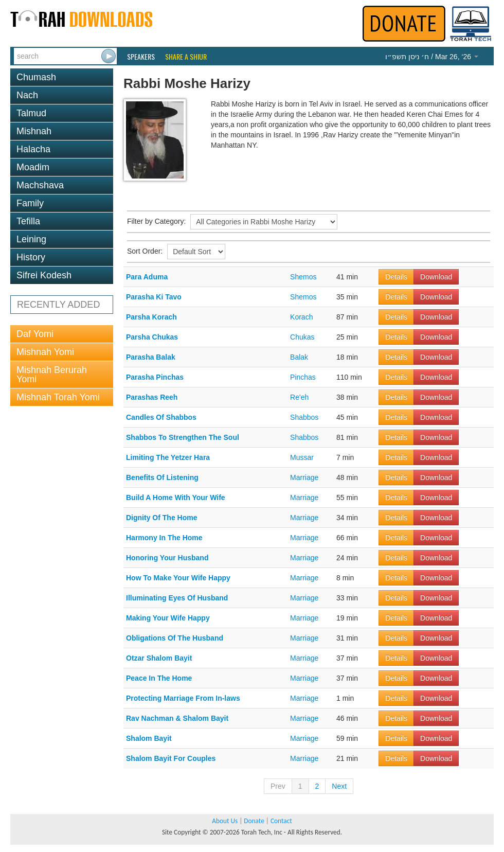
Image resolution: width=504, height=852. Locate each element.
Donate (254, 821)
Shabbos (304, 417)
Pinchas (303, 377)
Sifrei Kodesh (44, 275)
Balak (299, 357)
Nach (27, 95)
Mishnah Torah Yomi (58, 397)
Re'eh (299, 397)
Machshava (40, 185)
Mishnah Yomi (45, 352)
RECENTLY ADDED (58, 305)
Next (339, 786)
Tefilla (28, 221)
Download (436, 277)
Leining (31, 239)
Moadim (33, 167)
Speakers (141, 57)
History (31, 257)
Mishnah (34, 131)
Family (30, 203)
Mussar (302, 457)
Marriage (304, 477)
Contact (281, 821)
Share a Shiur (186, 57)
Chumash (36, 77)
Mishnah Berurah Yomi (52, 375)
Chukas (302, 337)
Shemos (303, 277)
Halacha (33, 149)
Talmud (31, 113)
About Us (225, 821)
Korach (301, 317)
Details (396, 277)
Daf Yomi (35, 334)
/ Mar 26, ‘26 (432, 57)
